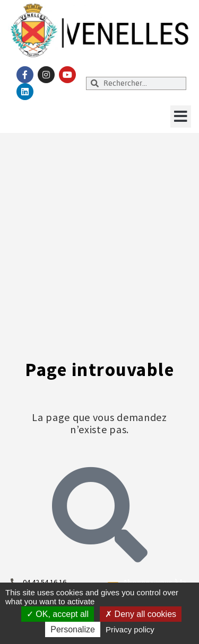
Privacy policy (130, 629)
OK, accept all (58, 614)
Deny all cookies (141, 614)
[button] (181, 117)
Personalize (73, 629)
